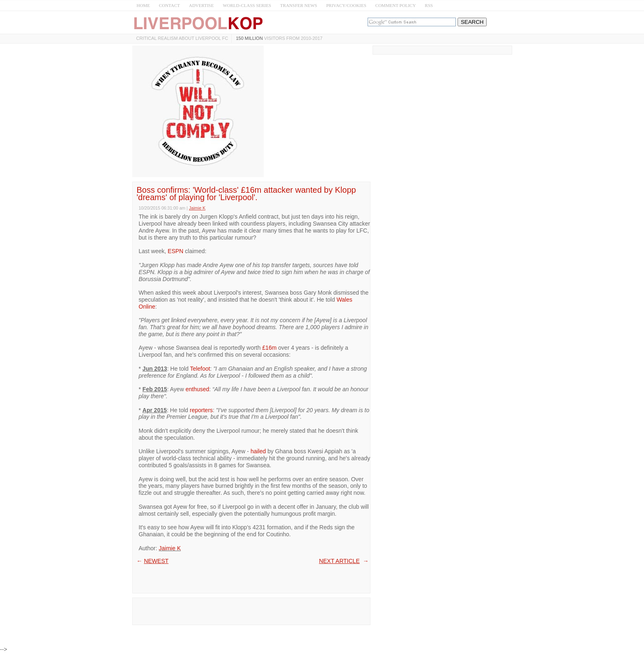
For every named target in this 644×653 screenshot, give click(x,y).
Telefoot (200, 369)
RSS (429, 5)
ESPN (175, 251)
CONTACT (169, 5)
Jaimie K (170, 548)
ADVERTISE (201, 5)
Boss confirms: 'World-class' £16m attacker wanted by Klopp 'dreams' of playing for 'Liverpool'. (246, 194)
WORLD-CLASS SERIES (247, 5)
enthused (198, 389)
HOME (143, 5)
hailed (258, 451)
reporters (201, 410)
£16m (269, 348)
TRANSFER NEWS (299, 5)
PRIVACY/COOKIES (346, 5)
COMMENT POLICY (396, 5)
